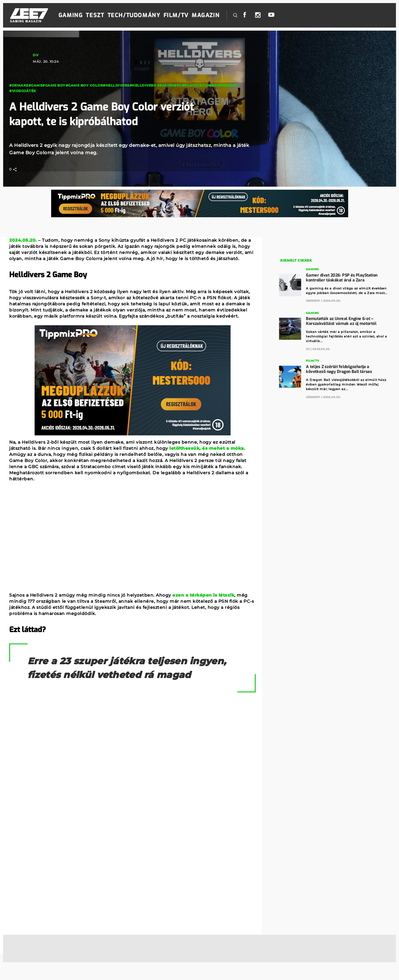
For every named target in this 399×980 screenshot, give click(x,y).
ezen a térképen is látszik (203, 595)
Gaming (71, 15)
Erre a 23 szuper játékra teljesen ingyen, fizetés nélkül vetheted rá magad (116, 675)
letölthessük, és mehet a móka (207, 448)
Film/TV (176, 15)
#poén (218, 85)
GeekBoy (313, 301)
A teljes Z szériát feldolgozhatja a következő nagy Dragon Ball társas (339, 369)
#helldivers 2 (145, 85)
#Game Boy (54, 85)
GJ (308, 349)
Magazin (206, 15)
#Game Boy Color (84, 85)
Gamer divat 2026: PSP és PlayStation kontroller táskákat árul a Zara (342, 277)
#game (36, 85)
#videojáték (23, 91)
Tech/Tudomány (134, 15)
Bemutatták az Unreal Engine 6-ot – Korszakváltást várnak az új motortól (341, 321)
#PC (178, 85)
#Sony (231, 85)
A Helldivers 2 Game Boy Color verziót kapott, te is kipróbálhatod (107, 114)
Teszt (95, 15)
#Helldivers (116, 85)
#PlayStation (197, 85)
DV (36, 55)
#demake (19, 85)
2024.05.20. (23, 240)
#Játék (167, 85)
